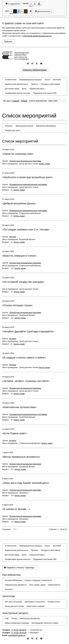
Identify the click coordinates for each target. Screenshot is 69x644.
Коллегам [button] (57, 80)
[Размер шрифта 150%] (35, 4)
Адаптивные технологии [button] (35, 602)
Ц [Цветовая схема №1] (11, 12)
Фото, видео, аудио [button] (37, 585)
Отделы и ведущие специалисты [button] (38, 580)
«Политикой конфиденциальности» (37, 36)
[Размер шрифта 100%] (31, 4)
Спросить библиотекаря (34, 70)
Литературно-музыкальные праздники (25, 161)
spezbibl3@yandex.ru (17, 635)
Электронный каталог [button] (24, 126)
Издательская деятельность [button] (17, 84)
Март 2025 (53, 101)
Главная (16, 101)
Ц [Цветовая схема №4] (22, 11)
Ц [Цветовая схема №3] (19, 11)
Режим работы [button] (54, 585)
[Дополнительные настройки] (31, 11)
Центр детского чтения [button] (14, 606)
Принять (8, 42)
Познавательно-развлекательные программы (28, 184)
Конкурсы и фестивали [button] (51, 84)
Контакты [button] (9, 126)
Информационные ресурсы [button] (31, 80)
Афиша (24, 101)
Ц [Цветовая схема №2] (15, 11)
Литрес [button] (14, 618)
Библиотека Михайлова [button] (46, 126)
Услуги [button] (47, 80)
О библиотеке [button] (11, 80)
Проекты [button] (35, 84)
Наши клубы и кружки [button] (36, 606)
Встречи (13, 237)
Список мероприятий (38, 101)
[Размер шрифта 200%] (39, 4)
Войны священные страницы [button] (17, 623)
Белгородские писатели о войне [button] (45, 623)
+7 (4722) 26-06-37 (19, 630)
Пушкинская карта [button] (37, 89)
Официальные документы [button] (16, 585)
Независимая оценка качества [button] (18, 93)
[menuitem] (11, 80)
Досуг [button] (24, 89)
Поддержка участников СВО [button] (45, 93)
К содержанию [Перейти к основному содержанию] (13, 4)
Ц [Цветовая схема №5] (26, 11)
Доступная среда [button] (12, 89)
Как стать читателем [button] (13, 602)
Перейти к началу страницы (19, 568)
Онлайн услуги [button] (54, 602)
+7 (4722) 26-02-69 (19, 633)
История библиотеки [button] (13, 580)
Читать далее (44, 164)
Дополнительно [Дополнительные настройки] (43, 11)
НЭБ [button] (7, 618)
